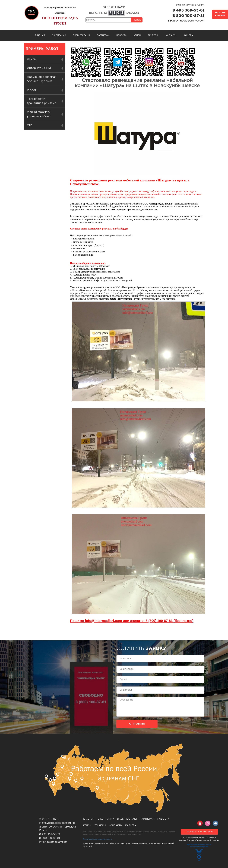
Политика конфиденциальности (97, 839)
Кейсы (137, 35)
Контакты (171, 35)
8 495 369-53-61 (188, 10)
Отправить (137, 724)
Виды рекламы (81, 35)
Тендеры (153, 35)
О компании (59, 35)
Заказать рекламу (220, 14)
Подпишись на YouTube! (199, 832)
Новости (121, 35)
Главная (40, 35)
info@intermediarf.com (190, 5)
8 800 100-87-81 (188, 16)
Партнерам (103, 35)
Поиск (137, 20)
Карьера (188, 35)
